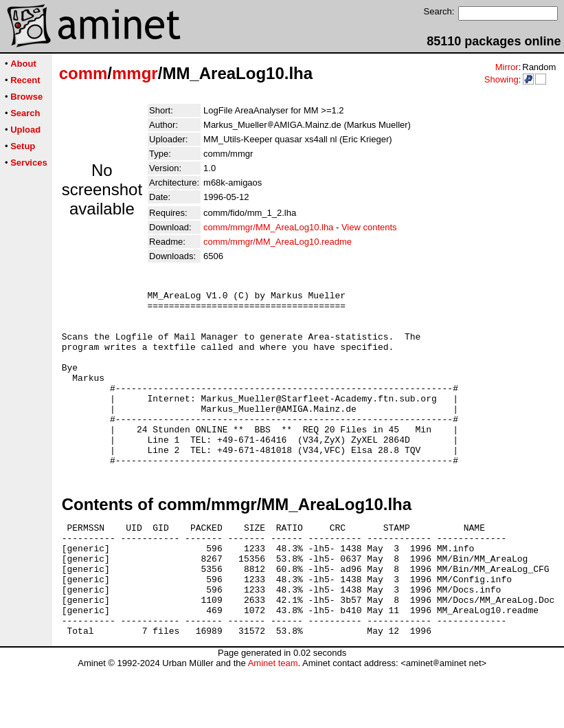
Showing (501, 79)
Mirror (507, 67)
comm (83, 73)
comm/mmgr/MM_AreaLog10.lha (268, 227)
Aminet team (273, 723)
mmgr (135, 73)
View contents (369, 227)
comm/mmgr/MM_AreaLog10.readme (278, 242)
